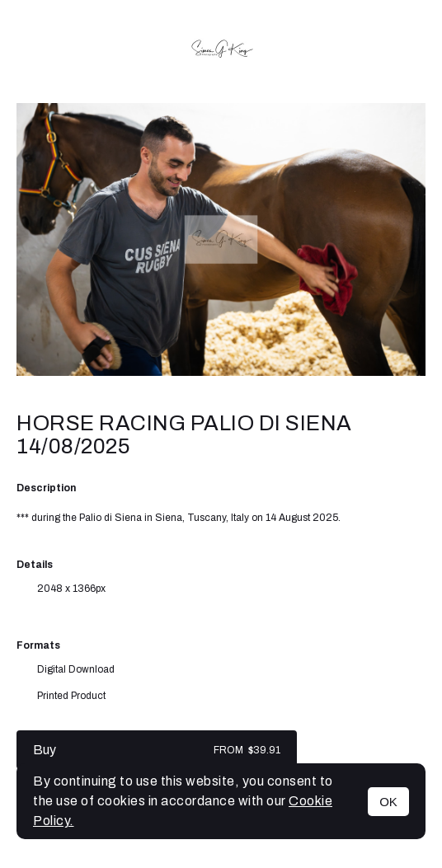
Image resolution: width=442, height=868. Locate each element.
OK (388, 802)
